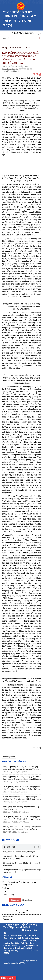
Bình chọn (15, 900)
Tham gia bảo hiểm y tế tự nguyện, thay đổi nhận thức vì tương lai (22, 871)
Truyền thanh (10, 840)
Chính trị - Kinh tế (22, 48)
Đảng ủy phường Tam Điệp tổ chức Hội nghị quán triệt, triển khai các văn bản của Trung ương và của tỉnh (20, 768)
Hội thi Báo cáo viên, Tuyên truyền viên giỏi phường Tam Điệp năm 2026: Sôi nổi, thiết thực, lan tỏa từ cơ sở (21, 798)
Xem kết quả (27, 900)
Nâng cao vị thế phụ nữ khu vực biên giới (19, 852)
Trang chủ (7, 48)
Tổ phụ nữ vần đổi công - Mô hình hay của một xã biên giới (21, 864)
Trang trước (9, 757)
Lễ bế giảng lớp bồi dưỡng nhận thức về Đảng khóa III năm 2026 (21, 808)
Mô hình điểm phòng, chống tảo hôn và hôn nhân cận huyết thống (20, 857)
